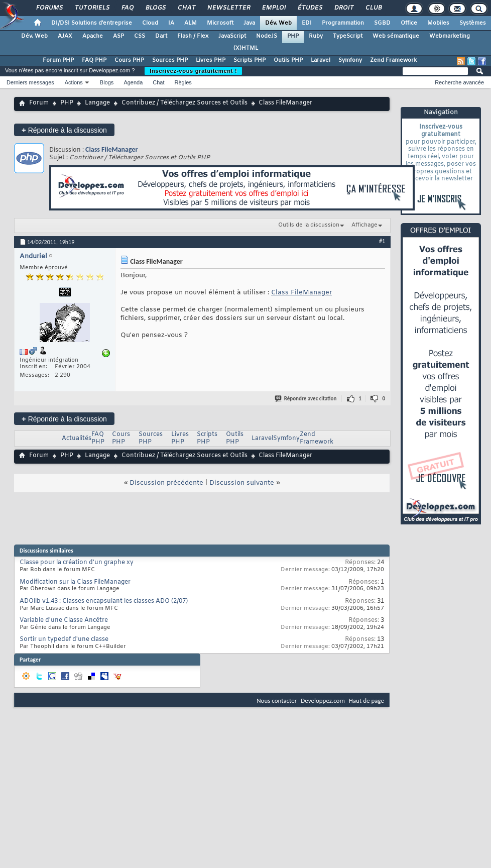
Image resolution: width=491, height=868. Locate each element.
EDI (307, 23)
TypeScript (348, 36)
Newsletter (228, 8)
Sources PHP (170, 60)
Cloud (150, 23)
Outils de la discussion (309, 225)
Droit (343, 8)
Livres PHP (211, 60)
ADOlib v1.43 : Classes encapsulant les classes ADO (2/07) (104, 601)
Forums (49, 8)
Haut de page (366, 700)
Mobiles (438, 23)
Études (310, 8)
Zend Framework (393, 60)
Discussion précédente (166, 483)
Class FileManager (112, 149)
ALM (191, 23)
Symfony (350, 60)
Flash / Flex (193, 36)
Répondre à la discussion (64, 130)
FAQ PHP (94, 60)
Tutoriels (92, 8)
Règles (183, 82)
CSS (140, 36)
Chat (186, 8)
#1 (382, 241)
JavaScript (232, 36)
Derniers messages (30, 82)
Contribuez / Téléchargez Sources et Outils (185, 103)
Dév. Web (278, 23)
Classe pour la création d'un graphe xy (77, 563)
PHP (293, 36)
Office (409, 23)
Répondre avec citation (306, 399)
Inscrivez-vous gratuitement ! (193, 71)
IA (171, 23)
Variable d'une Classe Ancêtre (64, 620)
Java (249, 23)
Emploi (273, 8)
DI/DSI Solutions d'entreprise (92, 23)
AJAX (65, 36)
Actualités (77, 439)
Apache (93, 36)
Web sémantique (396, 36)
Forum (39, 103)
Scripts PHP (250, 60)
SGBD (382, 23)
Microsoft (220, 23)
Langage (97, 103)
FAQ (127, 8)
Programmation (343, 23)
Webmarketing (450, 36)
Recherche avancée (459, 82)
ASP (118, 36)
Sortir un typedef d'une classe (64, 639)
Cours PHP (129, 60)
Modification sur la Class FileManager (75, 582)
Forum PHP (58, 60)
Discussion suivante (242, 483)
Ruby (316, 36)
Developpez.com (323, 700)
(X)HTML (246, 48)
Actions (74, 82)
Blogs (155, 8)
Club (373, 8)
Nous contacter (277, 700)
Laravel (321, 60)
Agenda (133, 82)
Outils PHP (288, 60)
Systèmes (473, 23)
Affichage (364, 225)
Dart (161, 36)
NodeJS (267, 36)
